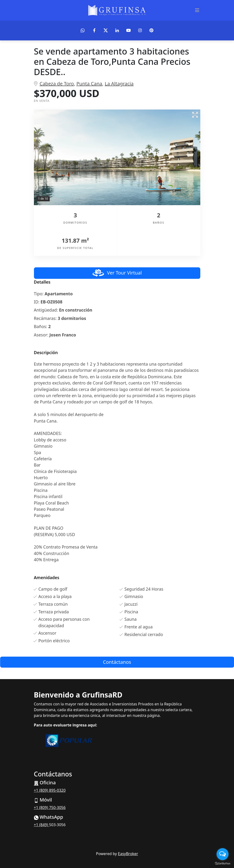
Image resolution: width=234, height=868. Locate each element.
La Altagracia (119, 84)
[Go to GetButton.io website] (223, 863)
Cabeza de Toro (57, 84)
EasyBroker (128, 854)
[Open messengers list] (223, 854)
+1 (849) (42, 825)
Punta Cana (89, 84)
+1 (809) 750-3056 (50, 808)
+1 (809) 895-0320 (50, 790)
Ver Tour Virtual (117, 273)
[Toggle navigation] (197, 10)
